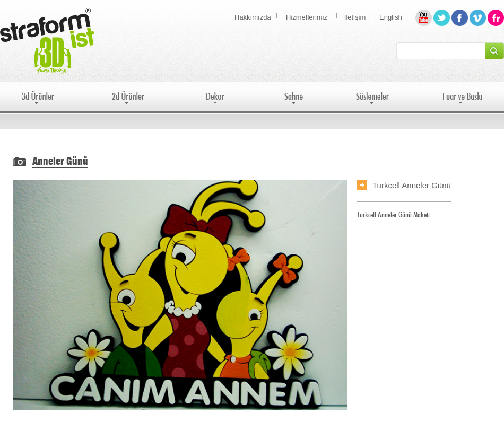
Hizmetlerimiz (307, 17)
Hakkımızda (253, 17)
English (391, 17)
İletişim (355, 17)
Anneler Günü (60, 162)
